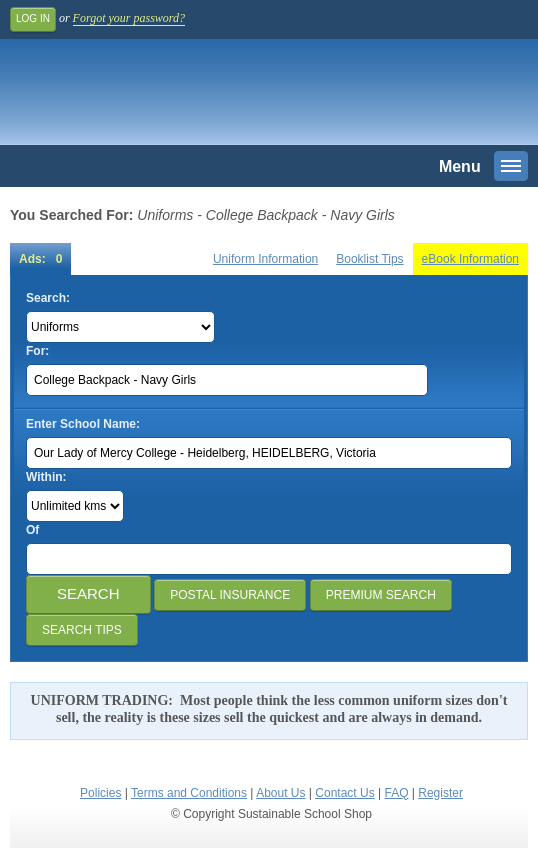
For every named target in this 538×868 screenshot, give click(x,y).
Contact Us (344, 793)
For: (37, 351)
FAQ (396, 793)
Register (440, 793)
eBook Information (470, 259)
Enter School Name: (83, 424)
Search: (48, 298)
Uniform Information (265, 259)
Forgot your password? (129, 18)
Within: (46, 477)
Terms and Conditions (189, 793)
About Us (280, 793)
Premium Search (381, 595)
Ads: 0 (40, 259)
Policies (100, 793)
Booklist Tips (369, 259)
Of (32, 530)
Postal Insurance (230, 595)
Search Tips (82, 630)
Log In (33, 18)
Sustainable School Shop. (149, 97)
